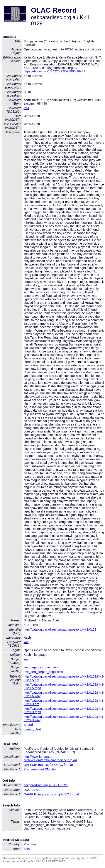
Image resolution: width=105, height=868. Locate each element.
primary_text (32, 729)
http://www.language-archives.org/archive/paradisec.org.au (50, 758)
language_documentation (41, 667)
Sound (28, 725)
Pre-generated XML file (40, 769)
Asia (27, 849)
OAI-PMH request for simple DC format (51, 794)
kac (26, 642)
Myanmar (30, 844)
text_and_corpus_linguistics (43, 672)
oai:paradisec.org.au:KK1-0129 (46, 785)
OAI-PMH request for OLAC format (48, 765)
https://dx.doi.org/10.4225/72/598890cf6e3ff (54, 71)
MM (26, 108)
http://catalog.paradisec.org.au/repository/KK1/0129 (60, 629)
